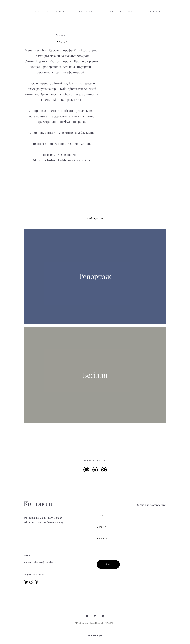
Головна (35, 11)
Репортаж (86, 11)
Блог (131, 11)
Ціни (110, 11)
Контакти (155, 11)
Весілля (60, 11)
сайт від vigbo (95, 636)
